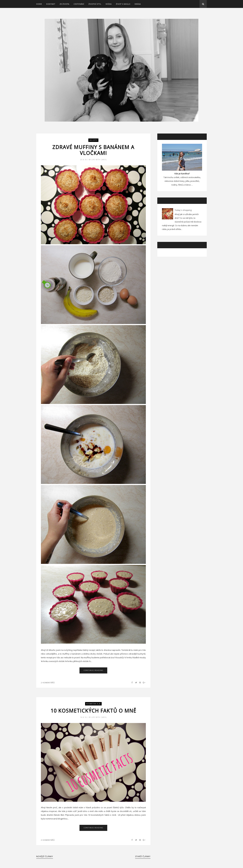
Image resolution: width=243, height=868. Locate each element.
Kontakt (51, 4)
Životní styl (95, 4)
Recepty (93, 140)
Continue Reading (94, 670)
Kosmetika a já (93, 704)
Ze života (64, 4)
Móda (109, 4)
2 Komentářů (48, 683)
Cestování (79, 4)
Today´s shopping (183, 210)
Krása (138, 4)
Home (39, 4)
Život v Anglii (123, 4)
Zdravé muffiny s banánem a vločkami (93, 150)
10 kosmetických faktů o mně (93, 711)
